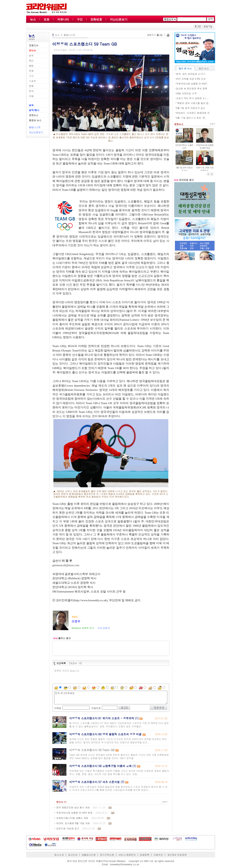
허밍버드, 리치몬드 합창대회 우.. (194, 113)
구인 (80, 19)
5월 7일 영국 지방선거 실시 (191, 108)
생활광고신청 (89, 855)
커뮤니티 (63, 19)
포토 (47, 19)
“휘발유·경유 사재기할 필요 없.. (193, 103)
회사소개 (59, 855)
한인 (31, 60)
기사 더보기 (103, 628)
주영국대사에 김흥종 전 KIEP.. (192, 83)
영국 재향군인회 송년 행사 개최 (73, 807)
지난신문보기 (119, 19)
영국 (31, 55)
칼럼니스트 (35, 127)
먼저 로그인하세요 (111, 698)
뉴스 (33, 19)
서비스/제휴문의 (127, 855)
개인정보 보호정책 (177, 855)
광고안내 (73, 855)
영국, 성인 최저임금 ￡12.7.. (191, 74)
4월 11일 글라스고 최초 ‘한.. (191, 118)
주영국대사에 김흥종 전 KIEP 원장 (74, 813)
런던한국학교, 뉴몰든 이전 (184, 147)
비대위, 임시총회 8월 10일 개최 (73, 823)
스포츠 (33, 81)
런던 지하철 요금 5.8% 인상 (191, 79)
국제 (31, 96)
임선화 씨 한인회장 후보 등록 (192, 88)
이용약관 (158, 855)
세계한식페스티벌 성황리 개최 (72, 818)
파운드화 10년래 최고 (68, 828)
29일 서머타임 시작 (186, 93)
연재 (31, 71)
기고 (31, 76)
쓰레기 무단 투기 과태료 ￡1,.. (192, 98)
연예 (31, 86)
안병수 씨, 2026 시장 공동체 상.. (205, 169)
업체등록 (145, 855)
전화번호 (96, 19)
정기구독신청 (107, 855)
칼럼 (31, 66)
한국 (31, 91)
